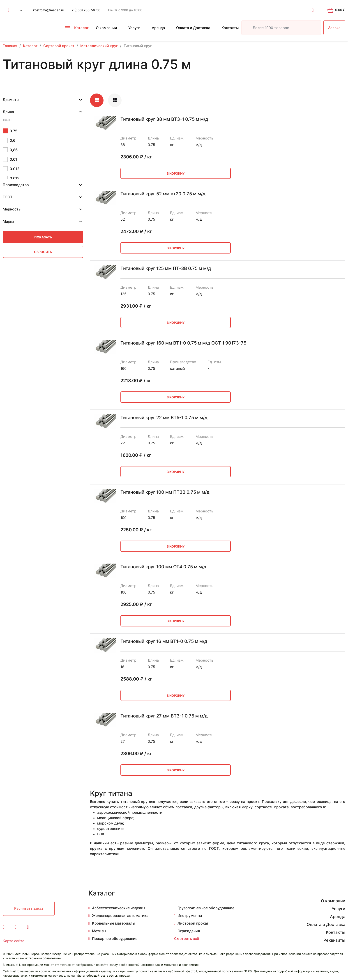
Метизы (99, 931)
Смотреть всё (187, 939)
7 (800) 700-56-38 (86, 10)
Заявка (334, 28)
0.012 (11, 169)
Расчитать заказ (29, 908)
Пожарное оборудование (115, 939)
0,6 (9, 140)
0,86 (10, 150)
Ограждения (189, 931)
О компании (106, 28)
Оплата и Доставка (193, 28)
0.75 (10, 131)
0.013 (11, 178)
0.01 (10, 159)
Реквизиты (334, 940)
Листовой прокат (193, 923)
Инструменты (190, 916)
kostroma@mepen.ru (48, 10)
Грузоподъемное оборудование (206, 908)
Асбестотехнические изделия (119, 908)
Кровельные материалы (114, 923)
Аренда (158, 28)
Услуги (134, 28)
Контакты (230, 28)
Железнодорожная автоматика (120, 916)
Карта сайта (14, 941)
